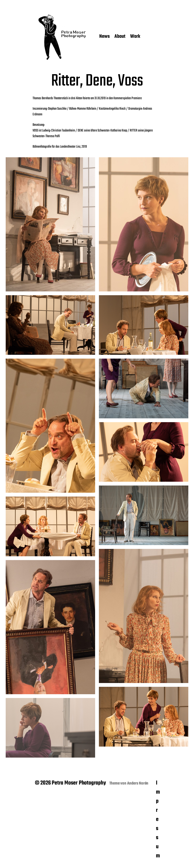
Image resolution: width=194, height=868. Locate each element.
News (104, 37)
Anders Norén (138, 783)
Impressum (158, 819)
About (120, 37)
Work (135, 37)
